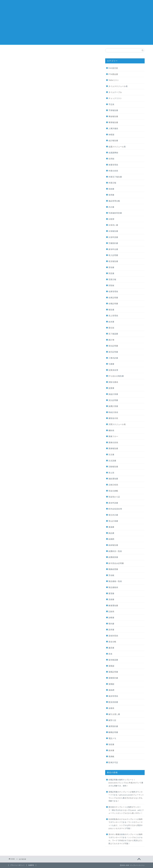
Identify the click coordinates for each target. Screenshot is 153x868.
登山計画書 (113, 521)
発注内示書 (113, 515)
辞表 (110, 654)
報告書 (111, 310)
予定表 (111, 104)
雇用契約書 (113, 726)
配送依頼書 (113, 702)
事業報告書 (113, 122)
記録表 (111, 611)
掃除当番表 (113, 382)
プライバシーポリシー (17, 865)
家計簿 (111, 340)
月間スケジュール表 (117, 424)
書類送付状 (113, 418)
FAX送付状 (113, 68)
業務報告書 (113, 448)
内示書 (111, 207)
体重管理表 (113, 165)
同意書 (111, 273)
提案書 (111, 388)
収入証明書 (113, 255)
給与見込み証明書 (116, 563)
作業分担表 (113, 171)
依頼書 (111, 189)
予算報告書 (113, 110)
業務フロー (113, 436)
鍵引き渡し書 (114, 714)
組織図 (111, 539)
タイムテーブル (115, 92)
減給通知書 (113, 479)
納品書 (111, 533)
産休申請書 (113, 503)
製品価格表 (113, 587)
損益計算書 (113, 394)
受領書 (111, 267)
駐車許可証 (113, 762)
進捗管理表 (113, 696)
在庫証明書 (113, 298)
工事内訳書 (113, 358)
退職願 (111, 684)
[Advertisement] (76, 28)
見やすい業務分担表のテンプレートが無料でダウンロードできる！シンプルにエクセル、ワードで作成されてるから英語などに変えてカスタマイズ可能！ (126, 839)
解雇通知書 (113, 605)
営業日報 (112, 279)
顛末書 (111, 750)
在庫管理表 (113, 292)
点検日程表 (113, 485)
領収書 (111, 744)
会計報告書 (113, 141)
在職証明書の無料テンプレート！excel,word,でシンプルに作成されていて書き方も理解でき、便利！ (126, 783)
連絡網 (111, 690)
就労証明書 (113, 352)
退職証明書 (113, 672)
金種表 (111, 708)
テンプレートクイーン (76, 5)
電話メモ (112, 738)
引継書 (111, 364)
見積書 (111, 599)
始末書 (111, 322)
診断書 (111, 618)
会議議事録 (113, 153)
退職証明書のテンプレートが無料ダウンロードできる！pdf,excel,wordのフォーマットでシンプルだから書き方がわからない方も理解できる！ (126, 797)
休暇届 (111, 135)
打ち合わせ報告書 (116, 376)
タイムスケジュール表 (118, 86)
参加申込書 (113, 249)
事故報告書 (113, 116)
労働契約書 (113, 243)
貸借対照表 (113, 636)
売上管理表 (113, 316)
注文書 (111, 455)
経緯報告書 (113, 545)
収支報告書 (113, 261)
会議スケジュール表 (117, 147)
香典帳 (111, 756)
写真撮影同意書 (115, 213)
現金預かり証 (114, 497)
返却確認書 (113, 660)
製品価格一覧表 (115, 581)
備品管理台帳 (114, 201)
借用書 (111, 195)
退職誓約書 (113, 678)
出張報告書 (113, 231)
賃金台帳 (112, 642)
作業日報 (112, 183)
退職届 (111, 666)
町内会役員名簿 (115, 509)
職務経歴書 (113, 569)
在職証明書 (113, 304)
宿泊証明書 (113, 346)
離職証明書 (113, 732)
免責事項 (31, 865)
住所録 (111, 159)
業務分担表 (113, 442)
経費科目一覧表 (115, 551)
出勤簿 (111, 219)
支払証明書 (113, 400)
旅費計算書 (113, 406)
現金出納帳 (113, 491)
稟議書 (111, 527)
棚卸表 (111, 430)
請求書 (111, 630)
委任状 (111, 328)
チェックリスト (115, 98)
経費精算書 (113, 557)
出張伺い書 (113, 225)
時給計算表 (113, 412)
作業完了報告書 (115, 177)
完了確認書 (113, 334)
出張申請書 (113, 237)
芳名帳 (111, 575)
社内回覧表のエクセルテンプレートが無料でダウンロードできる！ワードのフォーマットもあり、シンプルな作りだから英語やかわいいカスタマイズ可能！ (126, 824)
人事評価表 (113, 128)
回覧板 (111, 285)
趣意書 (111, 648)
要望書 (111, 593)
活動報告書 (113, 467)
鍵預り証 (112, 720)
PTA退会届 (113, 74)
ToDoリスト (114, 80)
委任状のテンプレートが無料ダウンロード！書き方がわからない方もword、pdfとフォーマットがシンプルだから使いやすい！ (126, 810)
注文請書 (112, 461)
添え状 (111, 473)
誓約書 (111, 624)
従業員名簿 (113, 370)
